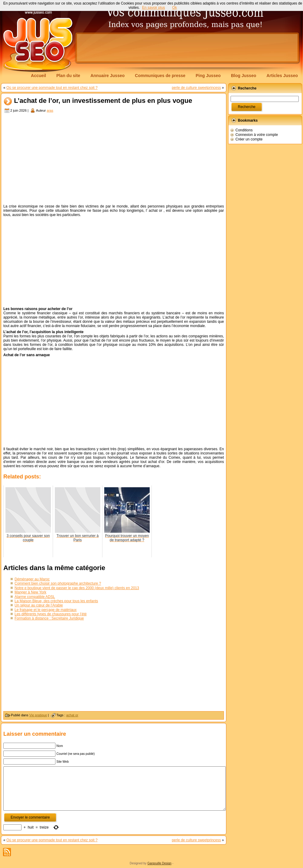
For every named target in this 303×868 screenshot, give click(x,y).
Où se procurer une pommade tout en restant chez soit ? (52, 88)
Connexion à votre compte (257, 135)
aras (50, 110)
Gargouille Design (159, 863)
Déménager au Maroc (32, 579)
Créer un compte (249, 139)
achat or (72, 715)
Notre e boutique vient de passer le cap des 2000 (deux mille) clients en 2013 (77, 588)
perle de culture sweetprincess (196, 88)
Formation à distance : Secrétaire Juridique (49, 618)
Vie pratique (38, 715)
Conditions (244, 130)
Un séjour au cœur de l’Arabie (39, 605)
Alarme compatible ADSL (35, 597)
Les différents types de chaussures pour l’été (51, 614)
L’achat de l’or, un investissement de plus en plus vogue (103, 101)
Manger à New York (30, 592)
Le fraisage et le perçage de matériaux (46, 610)
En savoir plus (153, 8)
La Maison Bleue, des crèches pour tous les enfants (56, 601)
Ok (174, 8)
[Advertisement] (114, 159)
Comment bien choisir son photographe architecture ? (58, 583)
